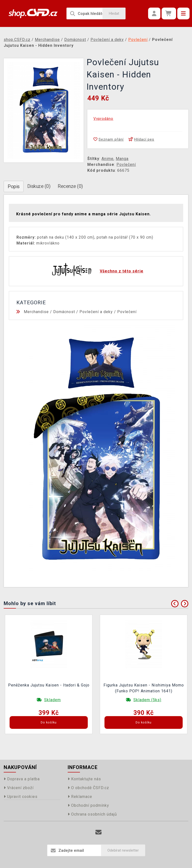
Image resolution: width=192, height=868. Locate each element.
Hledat (114, 13)
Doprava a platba (22, 779)
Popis (14, 186)
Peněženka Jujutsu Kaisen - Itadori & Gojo (49, 685)
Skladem (52, 700)
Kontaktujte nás (84, 779)
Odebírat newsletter (123, 850)
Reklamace (80, 797)
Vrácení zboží (19, 788)
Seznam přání (109, 139)
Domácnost (64, 312)
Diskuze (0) (39, 186)
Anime (108, 159)
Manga (122, 159)
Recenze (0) (70, 186)
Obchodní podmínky (88, 805)
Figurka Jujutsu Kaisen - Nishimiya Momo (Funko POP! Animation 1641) (144, 688)
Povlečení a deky (96, 312)
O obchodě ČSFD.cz (88, 788)
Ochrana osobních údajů (92, 814)
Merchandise (36, 312)
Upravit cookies (21, 797)
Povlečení (126, 165)
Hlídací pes (141, 139)
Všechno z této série (122, 271)
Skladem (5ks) (147, 700)
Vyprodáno (103, 119)
